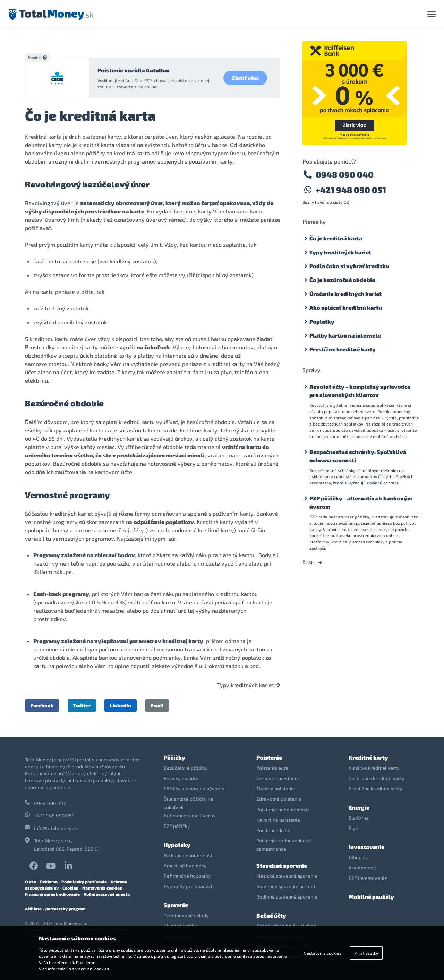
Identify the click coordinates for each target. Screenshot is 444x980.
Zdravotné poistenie (279, 799)
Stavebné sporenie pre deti (287, 886)
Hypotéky (177, 845)
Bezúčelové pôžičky (186, 768)
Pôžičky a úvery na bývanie (194, 789)
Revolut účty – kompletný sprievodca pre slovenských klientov (360, 391)
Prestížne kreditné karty (343, 349)
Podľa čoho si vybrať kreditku (349, 266)
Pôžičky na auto (181, 778)
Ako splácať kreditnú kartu (346, 308)
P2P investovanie (368, 878)
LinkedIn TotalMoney (68, 866)
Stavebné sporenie (282, 865)
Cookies (70, 888)
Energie (359, 807)
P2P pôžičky (177, 826)
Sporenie (176, 905)
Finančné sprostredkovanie (52, 894)
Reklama (49, 882)
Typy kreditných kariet (249, 685)
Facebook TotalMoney (34, 866)
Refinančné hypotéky (187, 876)
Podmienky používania (84, 882)
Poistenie (269, 757)
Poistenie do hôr (274, 830)
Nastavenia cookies (102, 888)
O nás (31, 882)
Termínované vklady (186, 915)
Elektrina (359, 818)
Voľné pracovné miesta (107, 894)
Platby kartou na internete (345, 335)
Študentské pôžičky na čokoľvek (189, 803)
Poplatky (322, 321)
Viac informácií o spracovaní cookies (74, 969)
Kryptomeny (362, 868)
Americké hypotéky (185, 865)
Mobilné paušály (371, 897)
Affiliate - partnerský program (55, 909)
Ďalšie (312, 562)
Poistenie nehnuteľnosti (283, 809)
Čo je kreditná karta (336, 238)
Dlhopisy (358, 857)
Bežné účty (271, 915)
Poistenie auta (272, 768)
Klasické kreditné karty (374, 768)
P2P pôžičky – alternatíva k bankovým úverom (361, 502)
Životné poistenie (276, 789)
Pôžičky (174, 757)
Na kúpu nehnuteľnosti (189, 855)
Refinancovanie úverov (190, 816)
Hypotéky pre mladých (189, 886)
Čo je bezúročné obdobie (342, 280)
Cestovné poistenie (278, 778)
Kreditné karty (368, 757)
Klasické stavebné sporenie (287, 876)
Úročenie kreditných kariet (345, 294)
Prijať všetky (366, 953)
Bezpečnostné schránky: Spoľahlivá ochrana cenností (358, 456)
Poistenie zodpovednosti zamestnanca (284, 845)
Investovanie (366, 847)
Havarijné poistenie (278, 820)
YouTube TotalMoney (51, 866)
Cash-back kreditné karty (377, 778)
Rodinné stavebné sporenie (287, 897)
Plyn (353, 828)
